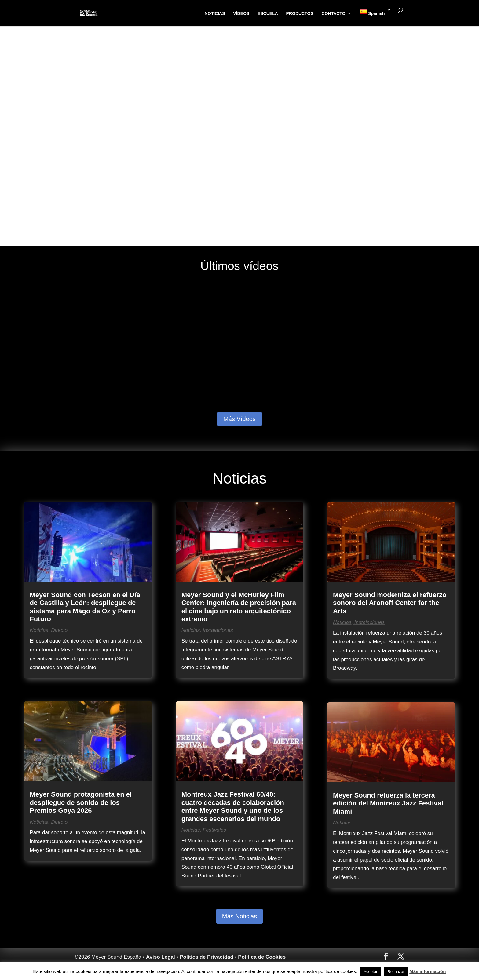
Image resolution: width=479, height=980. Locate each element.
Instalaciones (218, 630)
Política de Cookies (262, 957)
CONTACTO (335, 17)
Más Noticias (239, 916)
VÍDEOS (243, 17)
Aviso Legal (161, 957)
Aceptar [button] (370, 972)
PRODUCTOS (301, 17)
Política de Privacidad (207, 957)
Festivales (215, 830)
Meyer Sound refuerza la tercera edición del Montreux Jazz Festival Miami (388, 803)
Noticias (39, 630)
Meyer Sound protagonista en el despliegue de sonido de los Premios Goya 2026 (81, 802)
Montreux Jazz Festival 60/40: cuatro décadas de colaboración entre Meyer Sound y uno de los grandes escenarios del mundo (233, 806)
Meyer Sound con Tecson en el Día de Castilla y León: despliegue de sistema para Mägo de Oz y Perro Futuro (85, 607)
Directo (59, 630)
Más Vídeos (239, 419)
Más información (428, 971)
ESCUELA (269, 17)
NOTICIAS (216, 17)
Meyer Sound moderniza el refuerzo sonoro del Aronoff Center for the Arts (390, 603)
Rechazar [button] (396, 972)
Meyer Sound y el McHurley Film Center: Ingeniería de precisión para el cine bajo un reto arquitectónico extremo (239, 607)
